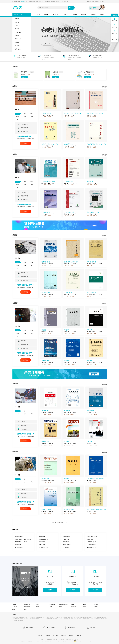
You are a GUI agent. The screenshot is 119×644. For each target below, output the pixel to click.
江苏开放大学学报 (47, 113)
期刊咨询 (114, 20)
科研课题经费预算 (67, 537)
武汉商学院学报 (46, 293)
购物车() (103, 1)
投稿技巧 (63, 635)
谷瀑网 (26, 609)
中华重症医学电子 (69, 181)
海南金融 (67, 361)
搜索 (70, 8)
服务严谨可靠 (28, 628)
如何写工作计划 (67, 545)
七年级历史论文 (67, 539)
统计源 (18, 117)
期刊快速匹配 (23, 128)
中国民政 (67, 442)
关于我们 (40, 635)
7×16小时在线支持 (49, 628)
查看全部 (104, 87)
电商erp (84, 605)
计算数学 (67, 479)
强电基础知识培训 (43, 539)
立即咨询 (23, 1)
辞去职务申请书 (67, 542)
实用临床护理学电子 (70, 212)
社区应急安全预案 (43, 547)
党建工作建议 (90, 539)
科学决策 (90, 330)
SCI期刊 (65, 15)
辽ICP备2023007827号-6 (68, 641)
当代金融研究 (45, 361)
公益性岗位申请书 (91, 545)
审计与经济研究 (91, 262)
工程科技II (17, 25)
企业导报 (90, 442)
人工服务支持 (23, 132)
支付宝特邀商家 (70, 628)
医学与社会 (90, 181)
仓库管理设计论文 (19, 537)
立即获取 (25, 143)
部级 (25, 117)
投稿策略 (114, 32)
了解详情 (25, 588)
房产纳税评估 (42, 537)
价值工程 (55, 72)
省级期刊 (23, 75)
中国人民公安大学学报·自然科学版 (97, 510)
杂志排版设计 (27, 607)
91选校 (61, 607)
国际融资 (44, 330)
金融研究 (90, 361)
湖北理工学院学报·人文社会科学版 (97, 144)
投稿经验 (74, 15)
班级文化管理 (42, 545)
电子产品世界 (27, 605)
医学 (92, 72)
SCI (18, 120)
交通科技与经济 (46, 262)
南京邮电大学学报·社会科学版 (95, 113)
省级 (32, 117)
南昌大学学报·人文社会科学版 (50, 144)
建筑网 (14, 609)
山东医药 (87, 72)
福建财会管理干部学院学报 (72, 262)
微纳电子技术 (45, 479)
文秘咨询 (114, 26)
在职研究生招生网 (51, 605)
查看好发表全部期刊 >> (59, 522)
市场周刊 (67, 330)
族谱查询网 (73, 607)
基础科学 (17, 19)
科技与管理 (67, 411)
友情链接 (14, 605)
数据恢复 (38, 605)
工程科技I (17, 22)
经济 (61, 72)
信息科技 (17, 36)
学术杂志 (47, 15)
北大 (25, 114)
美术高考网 (15, 607)
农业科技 (17, 29)
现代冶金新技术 (19, 547)
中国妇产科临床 (46, 212)
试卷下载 (38, 607)
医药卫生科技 (18, 32)
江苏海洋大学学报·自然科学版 (95, 479)
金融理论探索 (68, 293)
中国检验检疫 (45, 442)
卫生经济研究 (91, 411)
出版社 (102, 15)
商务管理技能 (42, 542)
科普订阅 (56, 15)
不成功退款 (91, 628)
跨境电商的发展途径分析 (21, 542)
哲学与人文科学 (19, 39)
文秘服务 (84, 15)
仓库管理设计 (18, 545)
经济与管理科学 (19, 49)
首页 (39, 15)
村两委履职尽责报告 (92, 542)
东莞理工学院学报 (69, 510)
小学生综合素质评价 (92, 537)
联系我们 (79, 635)
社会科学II (17, 46)
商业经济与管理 (91, 293)
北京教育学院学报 (69, 144)
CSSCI (18, 114)
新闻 (32, 72)
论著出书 (93, 15)
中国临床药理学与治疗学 (94, 212)
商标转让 (96, 605)
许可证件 (48, 635)
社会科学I (17, 42)
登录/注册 (97, 1)
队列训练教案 (66, 547)
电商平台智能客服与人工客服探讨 (23, 539)
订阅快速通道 (23, 124)
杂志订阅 (71, 635)
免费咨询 (24, 77)
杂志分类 (20, 15)
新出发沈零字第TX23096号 (50, 641)
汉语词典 (96, 607)
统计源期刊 (87, 75)
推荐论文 (15, 530)
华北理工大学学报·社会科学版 (73, 113)
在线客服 (114, 15)
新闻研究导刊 (25, 72)
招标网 (84, 607)
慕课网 (72, 605)
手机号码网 (50, 607)
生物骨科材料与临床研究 (48, 181)
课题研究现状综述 (91, 547)
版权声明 (56, 635)
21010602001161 (85, 641)
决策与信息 (45, 411)
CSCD (32, 114)
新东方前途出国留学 (64, 605)
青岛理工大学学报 (47, 510)
